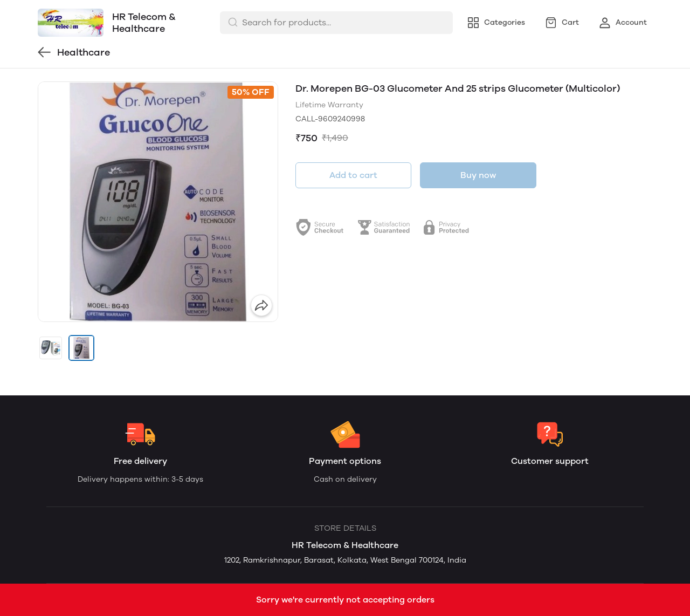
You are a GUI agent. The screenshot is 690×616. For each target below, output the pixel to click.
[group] (158, 202)
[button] (51, 348)
